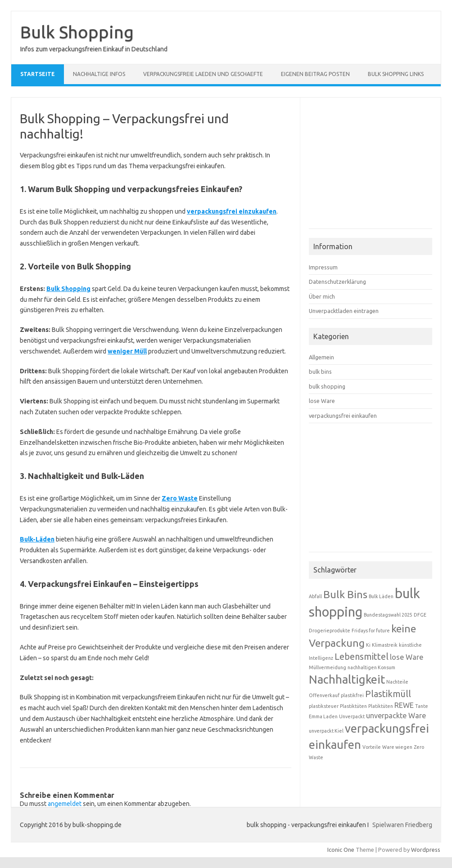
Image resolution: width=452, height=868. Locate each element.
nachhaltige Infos (99, 74)
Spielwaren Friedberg (402, 825)
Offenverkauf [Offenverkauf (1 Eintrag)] (324, 695)
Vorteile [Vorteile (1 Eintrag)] (372, 747)
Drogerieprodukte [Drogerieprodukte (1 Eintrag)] (330, 631)
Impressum (323, 267)
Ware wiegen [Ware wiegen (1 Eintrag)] (397, 747)
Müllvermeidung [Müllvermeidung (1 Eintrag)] (328, 667)
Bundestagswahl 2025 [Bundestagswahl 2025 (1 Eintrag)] (388, 615)
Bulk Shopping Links (396, 74)
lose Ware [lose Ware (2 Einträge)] (407, 657)
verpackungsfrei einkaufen (343, 416)
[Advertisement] (376, 167)
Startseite (38, 74)
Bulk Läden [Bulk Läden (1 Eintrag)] (381, 596)
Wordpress (426, 850)
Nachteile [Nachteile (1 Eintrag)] (397, 682)
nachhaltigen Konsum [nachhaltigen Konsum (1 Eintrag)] (371, 667)
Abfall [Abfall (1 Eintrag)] (315, 596)
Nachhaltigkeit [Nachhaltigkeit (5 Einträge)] (347, 679)
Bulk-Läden (37, 539)
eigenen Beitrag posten (315, 74)
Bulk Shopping (77, 32)
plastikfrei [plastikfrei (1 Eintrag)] (352, 695)
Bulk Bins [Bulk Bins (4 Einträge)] (345, 594)
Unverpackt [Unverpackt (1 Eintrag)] (352, 716)
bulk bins (320, 371)
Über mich (322, 296)
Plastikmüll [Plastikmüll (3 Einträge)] (388, 694)
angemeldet (65, 804)
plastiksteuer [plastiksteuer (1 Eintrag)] (324, 706)
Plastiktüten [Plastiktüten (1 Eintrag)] (353, 706)
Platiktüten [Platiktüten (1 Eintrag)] (381, 706)
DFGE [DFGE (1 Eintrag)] (420, 615)
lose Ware (322, 401)
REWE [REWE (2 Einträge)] (404, 705)
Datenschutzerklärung (337, 282)
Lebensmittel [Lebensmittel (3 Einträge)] (362, 656)
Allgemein (321, 357)
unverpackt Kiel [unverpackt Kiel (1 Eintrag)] (326, 731)
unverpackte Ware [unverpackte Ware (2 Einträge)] (396, 716)
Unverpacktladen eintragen (344, 311)
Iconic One (341, 850)
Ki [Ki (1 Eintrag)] (368, 645)
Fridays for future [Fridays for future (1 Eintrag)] (371, 631)
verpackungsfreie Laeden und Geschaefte (203, 74)
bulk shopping (327, 386)
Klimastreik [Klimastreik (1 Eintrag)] (385, 645)
